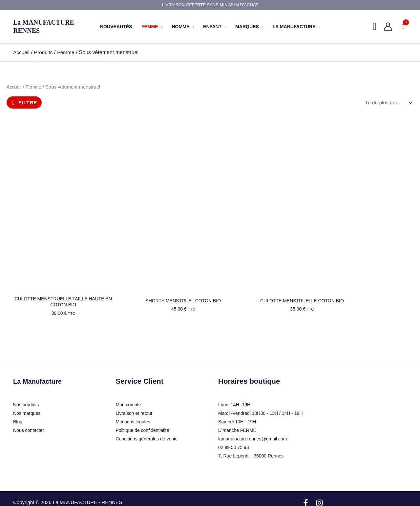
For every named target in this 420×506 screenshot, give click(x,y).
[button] (160, 27)
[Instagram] (319, 479)
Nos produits (26, 380)
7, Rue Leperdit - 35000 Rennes (251, 432)
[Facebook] (306, 479)
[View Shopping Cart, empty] (403, 27)
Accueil (14, 87)
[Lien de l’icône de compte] (388, 27)
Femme (34, 87)
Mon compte (128, 380)
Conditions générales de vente (147, 415)
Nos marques (27, 389)
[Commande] (387, 102)
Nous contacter (29, 406)
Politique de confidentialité (143, 406)
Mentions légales (133, 397)
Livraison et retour (134, 389)
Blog (18, 397)
